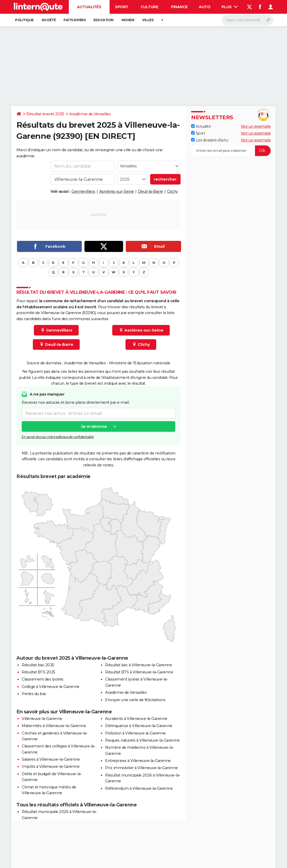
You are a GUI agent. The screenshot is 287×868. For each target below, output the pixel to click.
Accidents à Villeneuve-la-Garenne (136, 719)
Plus (230, 7)
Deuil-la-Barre (151, 191)
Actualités (89, 7)
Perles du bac (34, 694)
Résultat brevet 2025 (45, 114)
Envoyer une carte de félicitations (135, 700)
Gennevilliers (83, 191)
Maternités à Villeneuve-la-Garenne (54, 726)
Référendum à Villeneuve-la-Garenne (139, 788)
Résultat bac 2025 (38, 665)
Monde (128, 20)
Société (49, 20)
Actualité (201, 126)
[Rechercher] (247, 20)
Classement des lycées (43, 679)
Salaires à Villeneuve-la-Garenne (51, 759)
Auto (205, 7)
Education (104, 20)
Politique (24, 20)
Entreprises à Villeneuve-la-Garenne (138, 761)
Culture (149, 7)
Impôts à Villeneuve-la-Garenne (51, 766)
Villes (148, 20)
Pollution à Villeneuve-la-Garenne (135, 733)
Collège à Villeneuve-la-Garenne (51, 687)
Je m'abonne (94, 427)
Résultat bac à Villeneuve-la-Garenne (138, 665)
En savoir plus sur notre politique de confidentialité (58, 437)
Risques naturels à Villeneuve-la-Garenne (142, 740)
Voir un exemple (256, 126)
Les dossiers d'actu (210, 140)
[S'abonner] (231, 151)
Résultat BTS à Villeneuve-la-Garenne (139, 672)
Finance (179, 7)
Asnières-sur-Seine (117, 191)
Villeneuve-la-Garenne (42, 719)
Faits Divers (75, 20)
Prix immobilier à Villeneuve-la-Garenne (142, 768)
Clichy (172, 191)
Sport (122, 7)
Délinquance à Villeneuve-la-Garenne (139, 726)
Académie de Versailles (90, 114)
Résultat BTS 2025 (39, 672)
